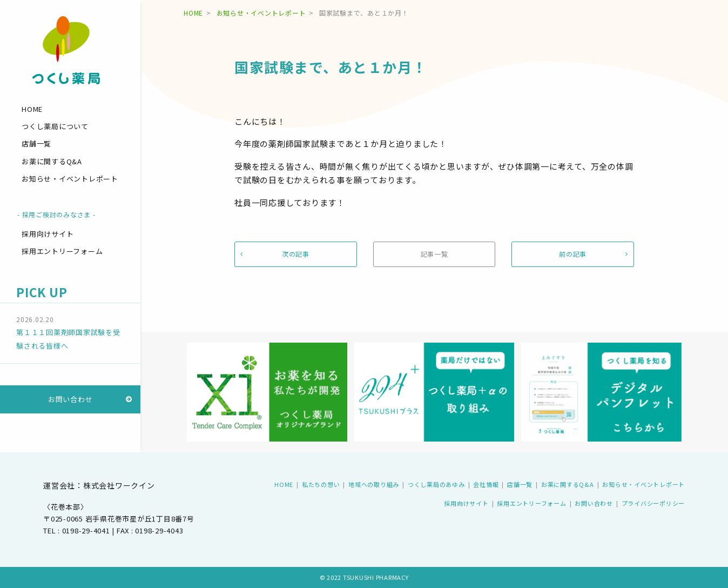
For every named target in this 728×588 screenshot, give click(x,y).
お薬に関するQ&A (52, 161)
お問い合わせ (70, 399)
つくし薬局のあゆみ (436, 484)
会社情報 (486, 484)
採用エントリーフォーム (62, 251)
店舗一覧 (36, 143)
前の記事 (573, 254)
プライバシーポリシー (653, 503)
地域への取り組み (374, 484)
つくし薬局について (55, 126)
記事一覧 (434, 254)
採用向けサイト (48, 234)
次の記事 (296, 254)
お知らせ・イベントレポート (70, 179)
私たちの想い (321, 484)
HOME (32, 109)
